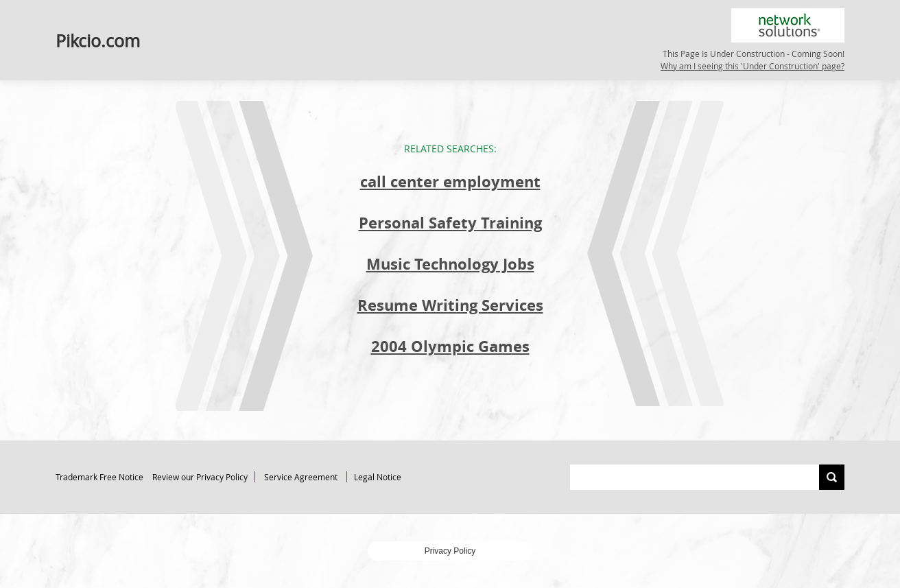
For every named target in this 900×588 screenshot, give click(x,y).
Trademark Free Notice (99, 477)
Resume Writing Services (450, 305)
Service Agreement (301, 477)
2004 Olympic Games (450, 346)
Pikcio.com (98, 40)
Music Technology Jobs (450, 264)
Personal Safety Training (450, 223)
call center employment (450, 181)
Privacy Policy (450, 551)
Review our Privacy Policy (200, 477)
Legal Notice (378, 477)
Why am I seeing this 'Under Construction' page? (753, 66)
